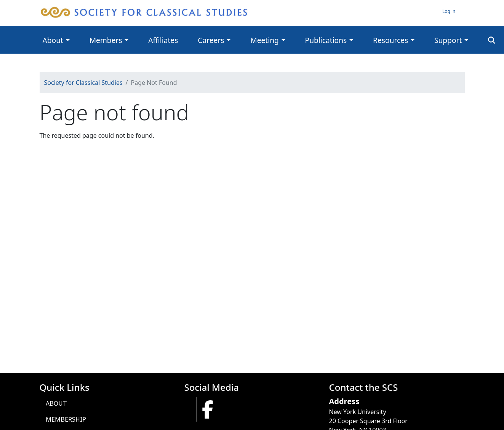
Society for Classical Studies (83, 83)
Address (344, 401)
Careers (211, 40)
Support (448, 40)
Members (106, 40)
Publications (326, 40)
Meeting (265, 40)
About (53, 40)
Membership (66, 419)
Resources (390, 40)
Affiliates (163, 40)
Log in (449, 11)
